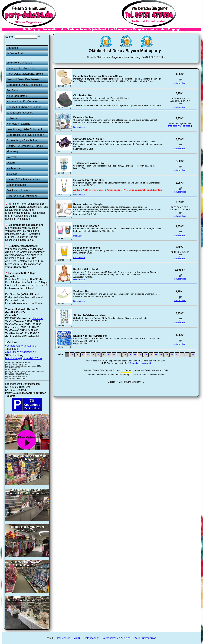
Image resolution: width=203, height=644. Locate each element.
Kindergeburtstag (17, 96)
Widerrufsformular (145, 638)
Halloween (13, 118)
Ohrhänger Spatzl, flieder (88, 139)
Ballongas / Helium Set (20, 68)
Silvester (12, 174)
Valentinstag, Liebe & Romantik (25, 129)
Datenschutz (91, 638)
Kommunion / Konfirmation (22, 102)
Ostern (11, 163)
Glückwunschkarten (18, 190)
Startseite (12, 48)
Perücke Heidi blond (85, 269)
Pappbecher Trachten (86, 226)
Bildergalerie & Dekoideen (22, 196)
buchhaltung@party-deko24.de (24, 358)
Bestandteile (79, 127)
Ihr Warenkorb (15, 53)
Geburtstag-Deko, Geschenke (24, 85)
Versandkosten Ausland (140, 363)
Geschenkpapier (16, 185)
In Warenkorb (180, 82)
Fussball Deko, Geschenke (23, 79)
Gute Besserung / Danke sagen (25, 135)
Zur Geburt (13, 90)
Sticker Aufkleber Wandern (89, 315)
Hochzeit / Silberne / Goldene (24, 107)
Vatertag (12, 157)
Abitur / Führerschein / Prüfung (25, 146)
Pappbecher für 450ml (87, 248)
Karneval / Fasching (18, 124)
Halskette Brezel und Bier (89, 180)
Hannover (37, 318)
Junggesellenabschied (20, 113)
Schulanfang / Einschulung (23, 140)
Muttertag (12, 152)
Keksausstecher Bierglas (88, 204)
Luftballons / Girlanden (20, 63)
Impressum (64, 638)
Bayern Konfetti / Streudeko (90, 336)
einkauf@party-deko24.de (21, 352)
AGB (77, 638)
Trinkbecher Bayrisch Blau (89, 163)
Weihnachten (14, 168)
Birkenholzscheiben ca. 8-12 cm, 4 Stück (98, 76)
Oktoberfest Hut (83, 95)
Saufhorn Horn (82, 291)
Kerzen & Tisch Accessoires (23, 179)
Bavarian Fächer (83, 117)
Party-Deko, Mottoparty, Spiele (25, 74)
